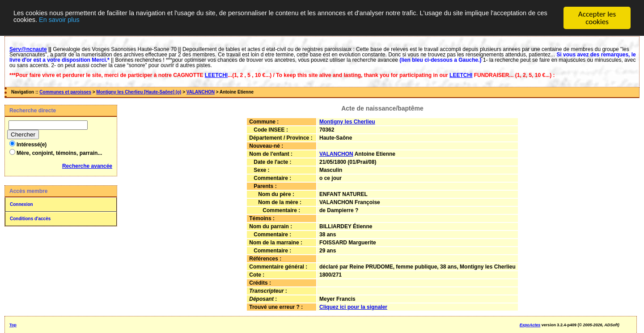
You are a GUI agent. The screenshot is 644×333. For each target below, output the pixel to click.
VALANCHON (201, 92)
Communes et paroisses (65, 92)
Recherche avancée (87, 166)
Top (13, 325)
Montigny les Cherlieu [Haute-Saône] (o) (139, 92)
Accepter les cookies (597, 18)
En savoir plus (167, 22)
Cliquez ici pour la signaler (353, 307)
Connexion (21, 204)
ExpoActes (530, 325)
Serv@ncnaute (28, 49)
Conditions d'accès (30, 219)
